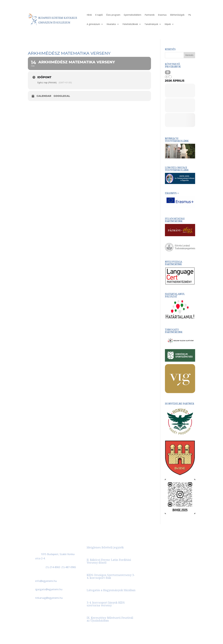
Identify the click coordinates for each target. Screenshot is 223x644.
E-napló (99, 15)
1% (189, 15)
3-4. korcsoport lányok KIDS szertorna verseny (106, 604)
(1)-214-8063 (53, 567)
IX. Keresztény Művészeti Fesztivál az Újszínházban (110, 619)
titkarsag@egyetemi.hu (49, 598)
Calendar (44, 96)
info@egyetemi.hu (46, 581)
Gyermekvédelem (132, 15)
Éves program (113, 15)
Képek (168, 24)
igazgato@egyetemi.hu (49, 589)
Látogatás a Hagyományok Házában (111, 590)
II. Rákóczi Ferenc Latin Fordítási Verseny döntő (109, 561)
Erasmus (162, 15)
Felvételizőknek (130, 24)
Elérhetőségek (177, 15)
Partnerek (150, 15)
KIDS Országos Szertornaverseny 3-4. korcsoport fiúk (111, 576)
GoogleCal (62, 96)
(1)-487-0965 (69, 567)
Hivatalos (111, 24)
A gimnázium (93, 24)
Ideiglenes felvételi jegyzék (105, 547)
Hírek (89, 15)
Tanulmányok (151, 24)
